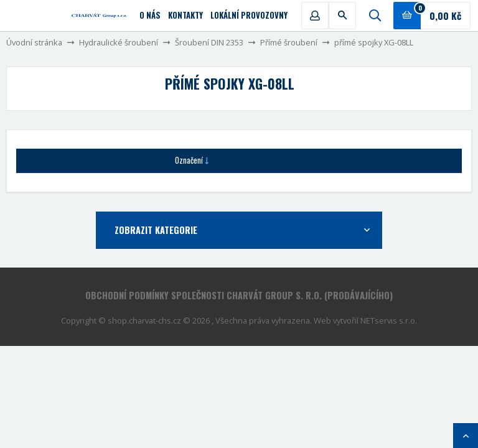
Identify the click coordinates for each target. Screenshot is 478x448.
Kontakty (185, 15)
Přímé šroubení (289, 42)
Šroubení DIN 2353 (209, 42)
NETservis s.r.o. (389, 320)
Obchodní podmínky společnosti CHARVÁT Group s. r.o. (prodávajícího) (239, 295)
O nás (150, 15)
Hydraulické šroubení (119, 42)
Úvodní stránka (34, 42)
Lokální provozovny (249, 15)
